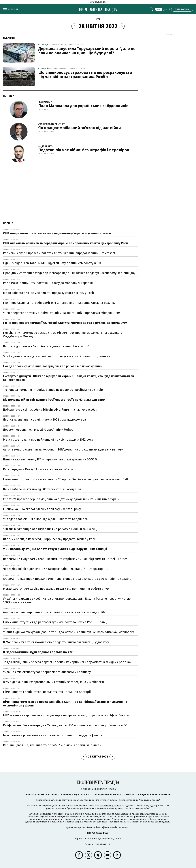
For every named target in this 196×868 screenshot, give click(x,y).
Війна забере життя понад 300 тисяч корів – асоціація (42, 489)
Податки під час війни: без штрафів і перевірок (84, 150)
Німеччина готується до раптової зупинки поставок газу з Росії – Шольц (55, 622)
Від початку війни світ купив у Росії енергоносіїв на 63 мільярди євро (54, 400)
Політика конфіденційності (76, 795)
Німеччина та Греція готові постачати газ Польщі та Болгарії (47, 692)
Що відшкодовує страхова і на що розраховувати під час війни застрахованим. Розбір (85, 75)
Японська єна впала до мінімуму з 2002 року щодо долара (44, 419)
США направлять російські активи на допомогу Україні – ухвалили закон (57, 233)
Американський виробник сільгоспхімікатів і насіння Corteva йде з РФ (54, 612)
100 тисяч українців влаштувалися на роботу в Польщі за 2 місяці (50, 529)
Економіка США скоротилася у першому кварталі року (42, 509)
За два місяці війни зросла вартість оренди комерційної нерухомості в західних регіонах (67, 662)
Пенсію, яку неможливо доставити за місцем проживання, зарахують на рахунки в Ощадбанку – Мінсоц (63, 335)
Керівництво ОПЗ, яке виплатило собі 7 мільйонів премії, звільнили (52, 745)
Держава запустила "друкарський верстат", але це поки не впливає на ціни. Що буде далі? (87, 51)
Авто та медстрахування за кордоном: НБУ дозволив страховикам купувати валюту (63, 449)
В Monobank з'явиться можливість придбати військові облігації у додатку (56, 642)
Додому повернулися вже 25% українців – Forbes (38, 430)
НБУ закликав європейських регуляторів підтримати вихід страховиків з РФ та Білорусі (67, 715)
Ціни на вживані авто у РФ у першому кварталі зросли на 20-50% (50, 459)
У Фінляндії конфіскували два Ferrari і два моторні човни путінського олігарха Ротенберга (69, 632)
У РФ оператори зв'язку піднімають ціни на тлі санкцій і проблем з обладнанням (62, 313)
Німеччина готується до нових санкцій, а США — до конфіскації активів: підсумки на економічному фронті (65, 704)
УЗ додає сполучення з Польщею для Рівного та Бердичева (45, 519)
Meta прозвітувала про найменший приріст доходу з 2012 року (48, 440)
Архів (98, 19)
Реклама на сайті (35, 795)
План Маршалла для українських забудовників (83, 106)
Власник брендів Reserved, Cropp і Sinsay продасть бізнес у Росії (49, 539)
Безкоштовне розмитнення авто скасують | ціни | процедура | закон (53, 735)
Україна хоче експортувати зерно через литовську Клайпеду (47, 672)
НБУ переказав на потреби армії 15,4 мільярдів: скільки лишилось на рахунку (59, 303)
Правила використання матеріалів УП (114, 795)
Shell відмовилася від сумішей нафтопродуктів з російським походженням (57, 356)
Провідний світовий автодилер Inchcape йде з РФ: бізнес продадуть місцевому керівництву (69, 273)
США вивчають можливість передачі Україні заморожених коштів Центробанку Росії (65, 243)
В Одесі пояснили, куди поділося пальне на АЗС (38, 652)
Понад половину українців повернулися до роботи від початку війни (53, 366)
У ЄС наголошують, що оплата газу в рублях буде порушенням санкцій (55, 549)
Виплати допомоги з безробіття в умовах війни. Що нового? (46, 346)
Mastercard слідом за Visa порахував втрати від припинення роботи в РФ (56, 589)
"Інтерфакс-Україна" (110, 806)
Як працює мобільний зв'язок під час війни (80, 128)
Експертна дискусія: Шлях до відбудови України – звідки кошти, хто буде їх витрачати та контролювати (69, 378)
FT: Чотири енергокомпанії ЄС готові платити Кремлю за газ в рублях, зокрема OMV (65, 323)
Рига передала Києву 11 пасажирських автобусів (38, 469)
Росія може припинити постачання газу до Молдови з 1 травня (48, 283)
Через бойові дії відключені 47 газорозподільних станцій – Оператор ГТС (56, 569)
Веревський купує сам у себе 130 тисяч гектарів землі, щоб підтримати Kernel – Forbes (65, 559)
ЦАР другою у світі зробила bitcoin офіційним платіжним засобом (50, 410)
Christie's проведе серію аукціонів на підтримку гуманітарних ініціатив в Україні (62, 499)
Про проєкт (52, 795)
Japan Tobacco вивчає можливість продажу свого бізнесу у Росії (48, 293)
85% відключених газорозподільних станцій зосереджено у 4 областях (54, 682)
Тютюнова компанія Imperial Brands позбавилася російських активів (53, 390)
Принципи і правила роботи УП (154, 795)
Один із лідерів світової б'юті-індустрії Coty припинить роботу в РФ (52, 263)
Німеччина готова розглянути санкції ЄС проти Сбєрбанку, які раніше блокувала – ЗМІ (65, 479)
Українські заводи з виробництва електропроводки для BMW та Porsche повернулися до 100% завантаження (67, 600)
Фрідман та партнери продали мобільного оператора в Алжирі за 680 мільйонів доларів (67, 579)
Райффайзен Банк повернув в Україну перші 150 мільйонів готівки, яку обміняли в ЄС (65, 725)
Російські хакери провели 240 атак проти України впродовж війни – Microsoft (59, 253)
